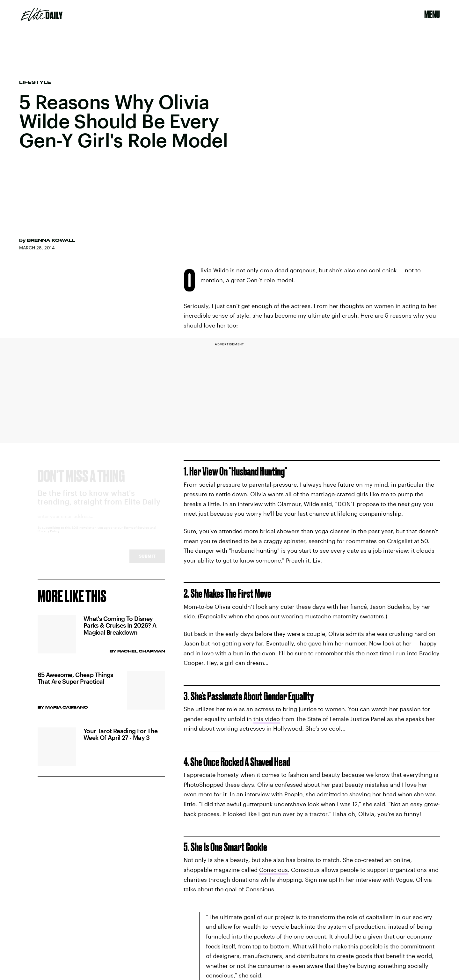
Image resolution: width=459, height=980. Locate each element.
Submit (147, 562)
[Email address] (101, 524)
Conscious (273, 870)
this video (267, 719)
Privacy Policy (49, 537)
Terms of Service (136, 533)
